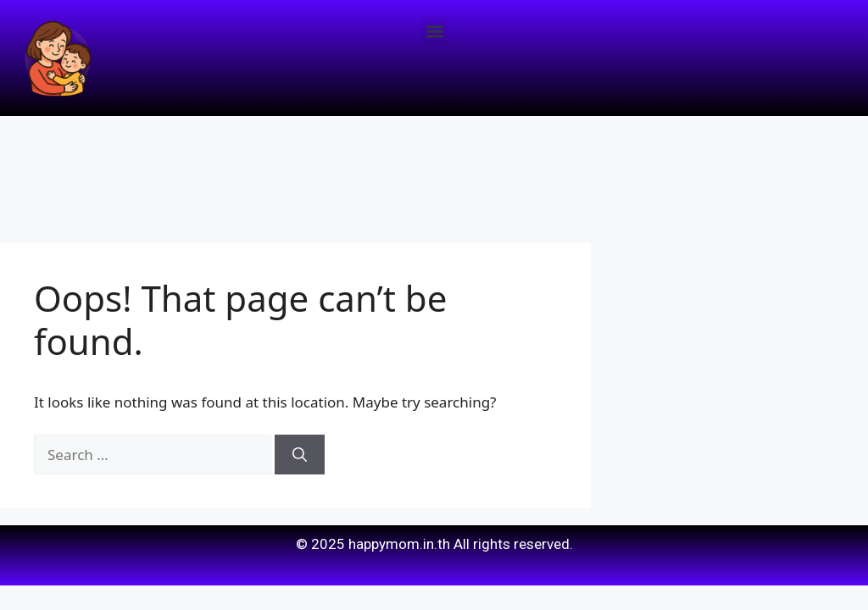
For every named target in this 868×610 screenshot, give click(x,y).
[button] (435, 31)
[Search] (300, 455)
